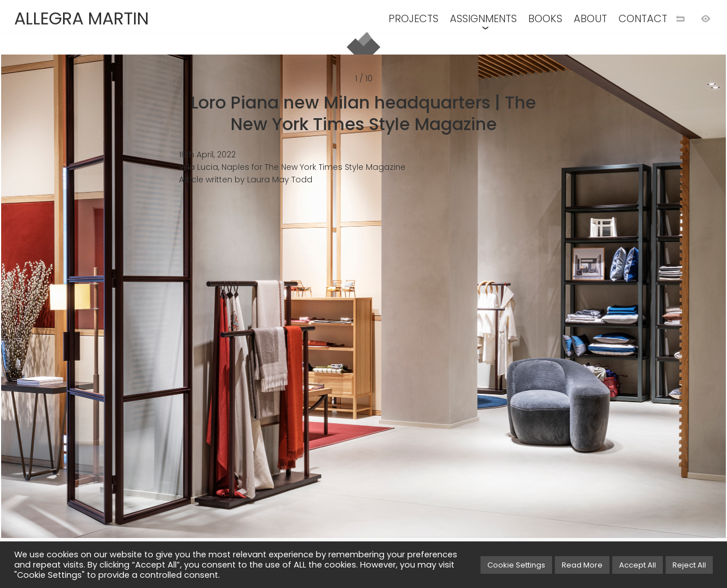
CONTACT (643, 18)
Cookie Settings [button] (516, 565)
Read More (582, 565)
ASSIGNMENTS (483, 18)
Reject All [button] (689, 565)
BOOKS (545, 18)
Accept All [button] (638, 565)
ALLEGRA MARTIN (82, 19)
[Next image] (537, 312)
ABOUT (590, 18)
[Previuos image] (190, 312)
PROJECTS (413, 18)
